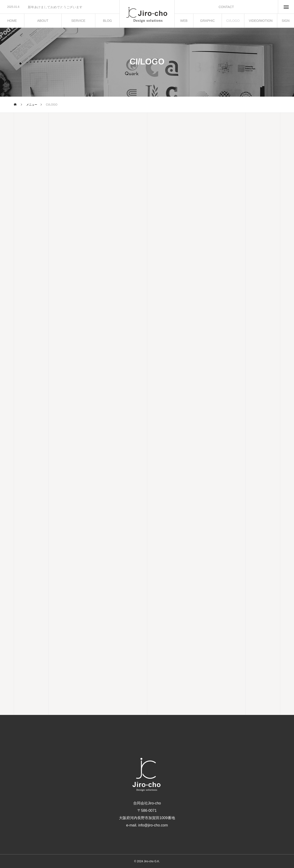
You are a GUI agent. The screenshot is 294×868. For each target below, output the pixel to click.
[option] (60, 7)
